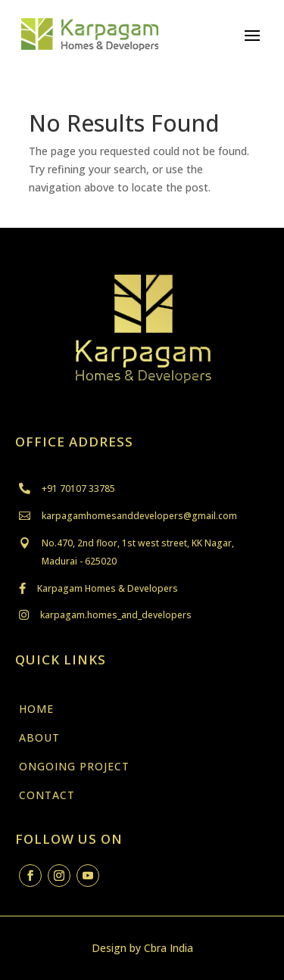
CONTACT (47, 795)
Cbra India (169, 948)
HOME (36, 709)
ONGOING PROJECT (74, 766)
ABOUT (39, 737)
